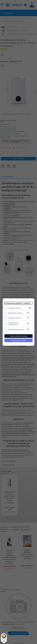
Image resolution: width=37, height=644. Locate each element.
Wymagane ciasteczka (15, 308)
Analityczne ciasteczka (15, 318)
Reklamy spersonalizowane (16, 329)
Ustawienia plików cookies (17, 303)
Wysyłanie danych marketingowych (13, 324)
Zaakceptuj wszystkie (19, 340)
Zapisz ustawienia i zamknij (19, 336)
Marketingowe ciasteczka (15, 313)
